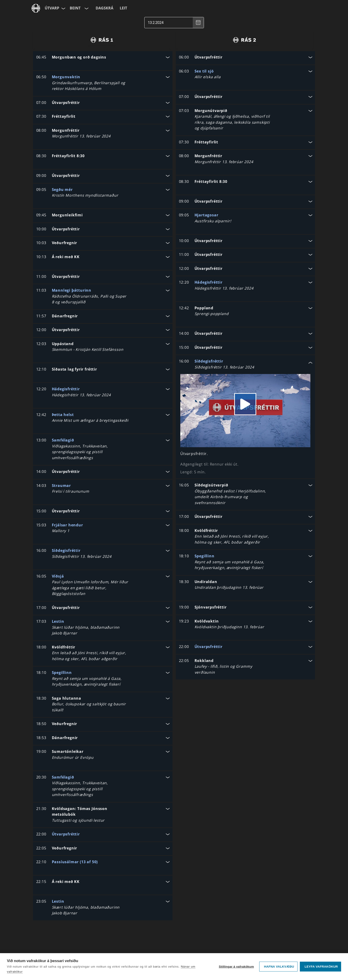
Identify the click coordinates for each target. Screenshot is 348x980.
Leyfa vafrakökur (321, 967)
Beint (75, 8)
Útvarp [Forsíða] (52, 8)
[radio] (102, 40)
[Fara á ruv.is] (36, 8)
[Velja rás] (86, 8)
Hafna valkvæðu (279, 967)
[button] (103, 58)
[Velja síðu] (63, 8)
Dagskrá (104, 8)
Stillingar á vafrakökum (236, 967)
